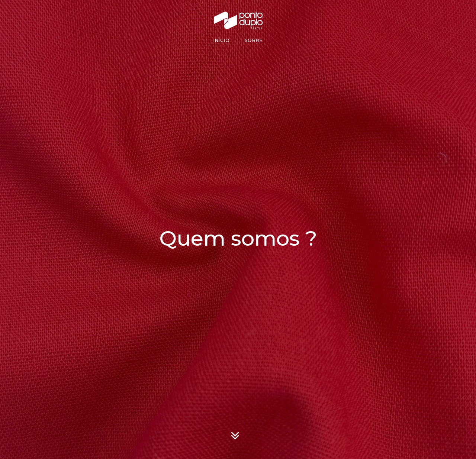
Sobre (254, 40)
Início (222, 40)
